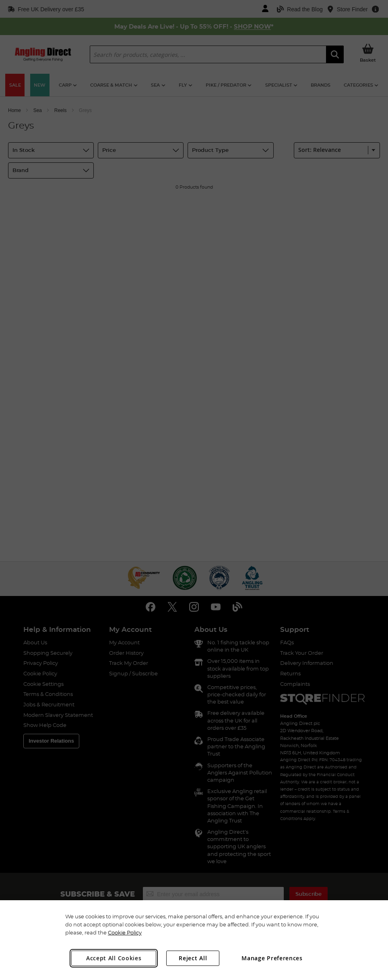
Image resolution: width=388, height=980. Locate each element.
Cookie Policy (125, 932)
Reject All (193, 958)
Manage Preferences (272, 958)
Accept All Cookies (114, 958)
